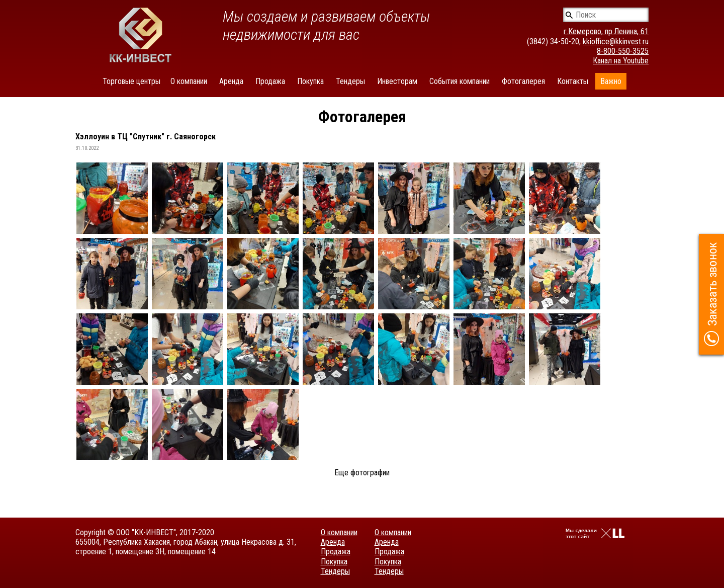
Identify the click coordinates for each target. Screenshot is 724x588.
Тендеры (350, 81)
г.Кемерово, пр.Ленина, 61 (606, 31)
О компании (189, 81)
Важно (611, 81)
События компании (460, 81)
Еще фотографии (362, 473)
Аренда (231, 81)
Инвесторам (397, 81)
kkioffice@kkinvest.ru (616, 41)
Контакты (573, 81)
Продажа (270, 81)
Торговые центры (131, 81)
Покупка (310, 81)
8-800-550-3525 (623, 51)
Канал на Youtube (621, 61)
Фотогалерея (523, 81)
